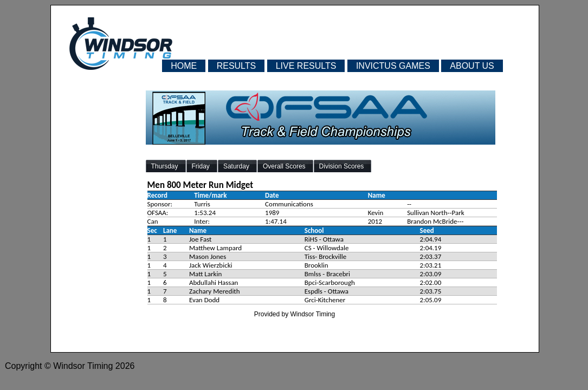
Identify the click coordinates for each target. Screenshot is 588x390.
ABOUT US (472, 66)
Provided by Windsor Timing (295, 314)
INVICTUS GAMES (393, 66)
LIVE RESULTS (306, 66)
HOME (184, 66)
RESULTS (237, 66)
